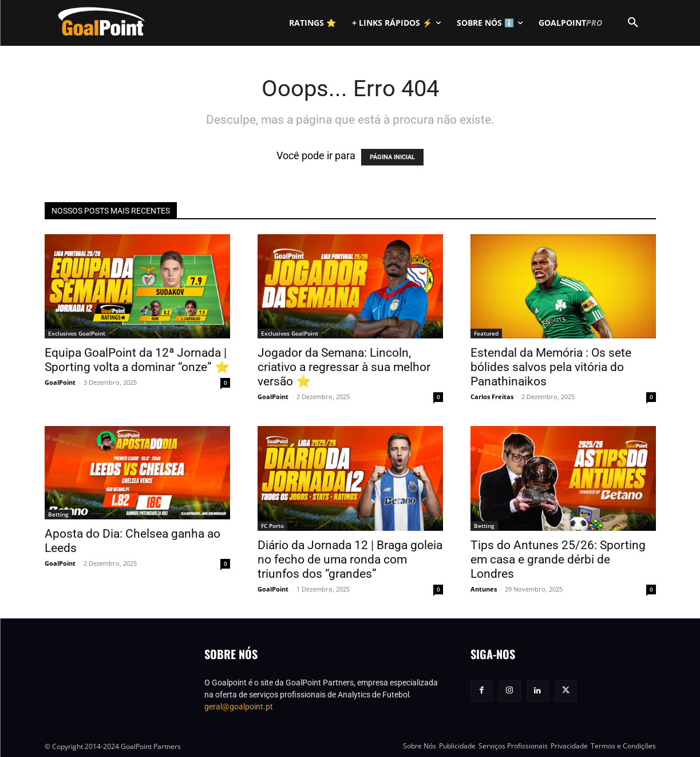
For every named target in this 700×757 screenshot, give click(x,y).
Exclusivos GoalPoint (77, 333)
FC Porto (272, 526)
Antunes (484, 589)
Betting (58, 514)
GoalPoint (60, 382)
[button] (633, 23)
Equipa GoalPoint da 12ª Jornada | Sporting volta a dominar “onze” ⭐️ (137, 360)
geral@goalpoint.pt (239, 707)
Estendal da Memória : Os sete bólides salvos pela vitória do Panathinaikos (551, 367)
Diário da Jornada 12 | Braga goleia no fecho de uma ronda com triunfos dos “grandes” (350, 559)
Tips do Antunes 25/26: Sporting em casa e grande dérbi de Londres (558, 559)
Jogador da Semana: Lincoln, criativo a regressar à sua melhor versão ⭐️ (344, 367)
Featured (486, 333)
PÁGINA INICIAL (392, 157)
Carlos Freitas (492, 397)
